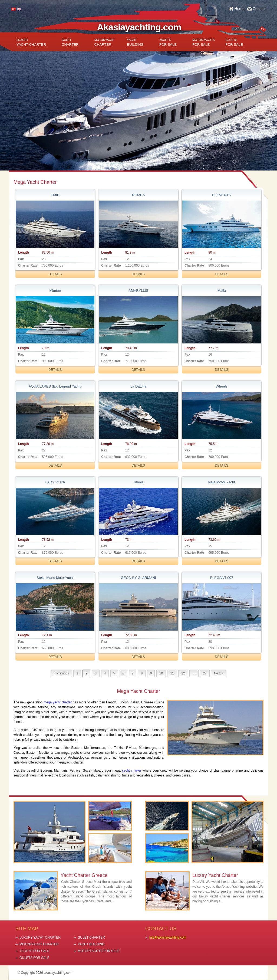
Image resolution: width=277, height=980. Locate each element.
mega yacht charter (58, 702)
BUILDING (135, 42)
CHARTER (70, 42)
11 (172, 673)
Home (239, 9)
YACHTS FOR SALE (34, 951)
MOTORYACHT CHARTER (39, 944)
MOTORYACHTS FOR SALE (99, 951)
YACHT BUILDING (91, 944)
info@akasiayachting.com (168, 938)
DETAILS (55, 274)
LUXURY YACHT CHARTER (40, 938)
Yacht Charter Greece (84, 875)
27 (205, 673)
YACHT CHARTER (31, 42)
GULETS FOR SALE (34, 958)
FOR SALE (168, 42)
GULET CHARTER (91, 938)
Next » (219, 673)
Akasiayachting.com (139, 27)
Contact (259, 9)
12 (183, 673)
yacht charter (132, 771)
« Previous (61, 673)
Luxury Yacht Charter (215, 875)
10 (161, 673)
